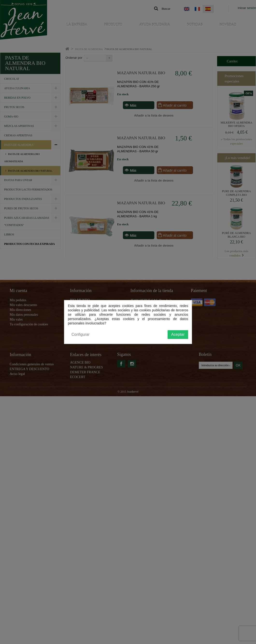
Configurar (81, 334)
